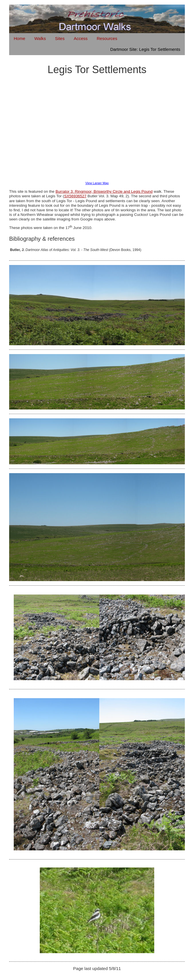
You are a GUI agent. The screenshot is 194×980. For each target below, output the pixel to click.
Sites (60, 38)
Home (19, 38)
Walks (40, 38)
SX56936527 (75, 196)
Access (81, 38)
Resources (107, 38)
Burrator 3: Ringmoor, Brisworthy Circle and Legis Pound (104, 191)
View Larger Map (97, 183)
